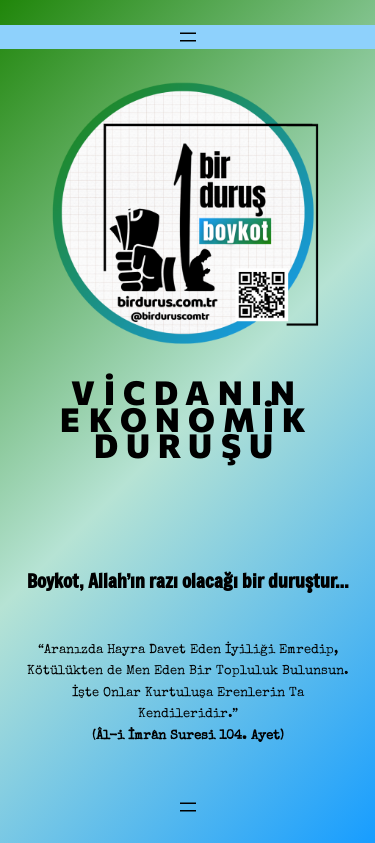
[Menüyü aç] (188, 37)
